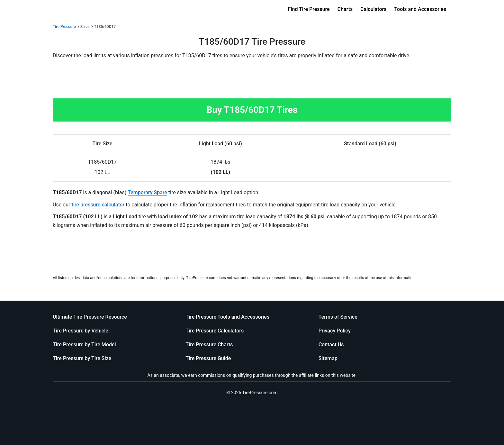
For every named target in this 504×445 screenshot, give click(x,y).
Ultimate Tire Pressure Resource (90, 317)
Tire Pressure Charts (209, 345)
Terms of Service (338, 317)
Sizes (85, 27)
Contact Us (331, 345)
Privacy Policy (335, 331)
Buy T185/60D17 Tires (252, 110)
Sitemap (328, 358)
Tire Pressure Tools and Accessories (227, 317)
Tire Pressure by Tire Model (84, 345)
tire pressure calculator (98, 205)
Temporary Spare (147, 192)
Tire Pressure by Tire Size (82, 358)
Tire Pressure (64, 27)
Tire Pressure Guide (208, 358)
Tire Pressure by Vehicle (81, 331)
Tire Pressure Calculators (215, 331)
